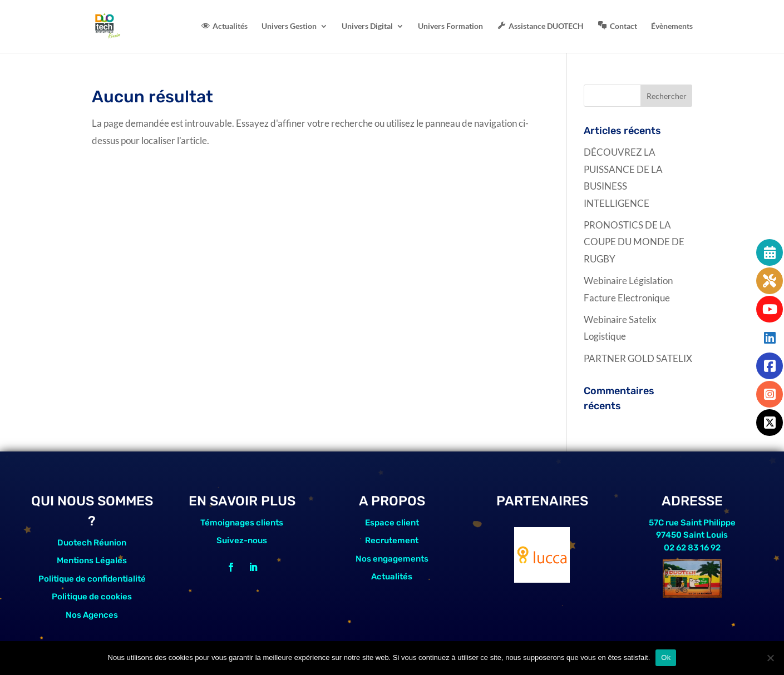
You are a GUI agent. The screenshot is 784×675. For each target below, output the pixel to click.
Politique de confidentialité (92, 579)
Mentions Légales (92, 560)
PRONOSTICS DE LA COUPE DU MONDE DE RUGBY (634, 242)
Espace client (392, 523)
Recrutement (392, 540)
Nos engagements (392, 559)
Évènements (672, 26)
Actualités (392, 577)
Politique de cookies (92, 597)
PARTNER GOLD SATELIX (638, 358)
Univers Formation (450, 26)
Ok (666, 657)
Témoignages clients (242, 523)
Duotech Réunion (92, 543)
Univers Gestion (289, 26)
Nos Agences (92, 615)
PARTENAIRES (542, 501)
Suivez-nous (242, 540)
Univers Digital (367, 26)
